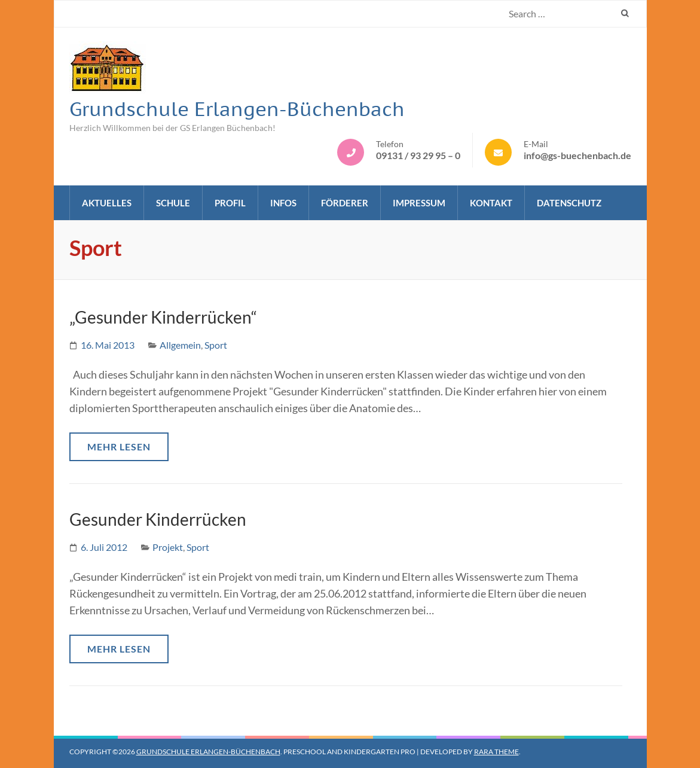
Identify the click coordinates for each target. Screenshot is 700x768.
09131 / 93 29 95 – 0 (418, 155)
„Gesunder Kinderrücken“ (163, 317)
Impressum (419, 203)
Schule (173, 203)
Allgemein (180, 345)
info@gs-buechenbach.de (577, 155)
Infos (283, 203)
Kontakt (491, 203)
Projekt (168, 547)
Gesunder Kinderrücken (158, 519)
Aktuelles (107, 203)
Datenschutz (569, 203)
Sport (216, 345)
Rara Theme (496, 752)
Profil (230, 203)
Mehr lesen (119, 447)
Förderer (345, 203)
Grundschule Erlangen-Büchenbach (237, 109)
